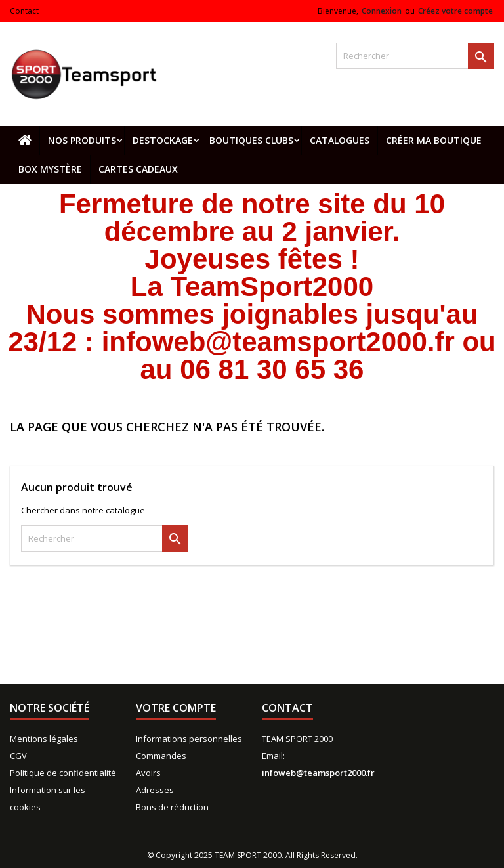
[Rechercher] (415, 56)
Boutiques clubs (251, 140)
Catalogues (340, 140)
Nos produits (82, 140)
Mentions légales (44, 739)
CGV (18, 756)
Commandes (161, 756)
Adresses (155, 790)
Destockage (163, 140)
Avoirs (148, 773)
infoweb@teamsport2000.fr (318, 773)
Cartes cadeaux (138, 169)
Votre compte (176, 708)
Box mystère (50, 169)
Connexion (382, 11)
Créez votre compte (455, 11)
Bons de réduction (172, 807)
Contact (24, 11)
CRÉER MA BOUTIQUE (434, 140)
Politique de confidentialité (63, 773)
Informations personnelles (189, 739)
